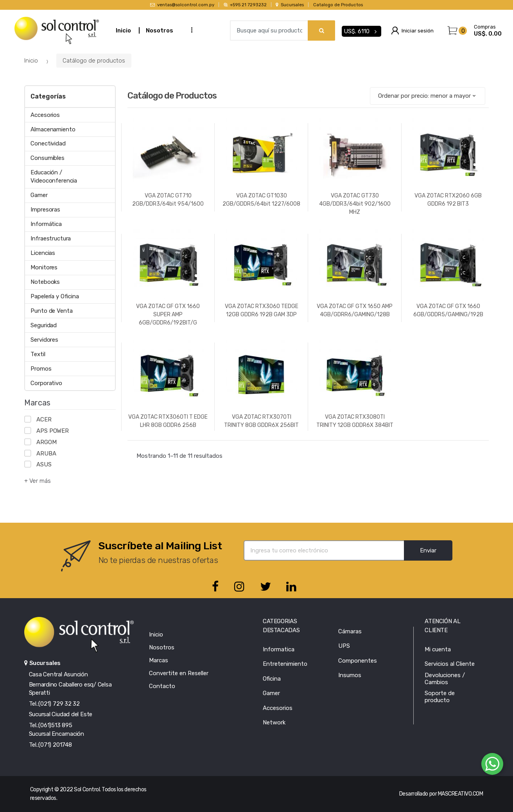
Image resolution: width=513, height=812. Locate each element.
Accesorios (45, 115)
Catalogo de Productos (338, 5)
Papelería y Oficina (55, 296)
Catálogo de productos (94, 61)
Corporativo (46, 383)
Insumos (350, 675)
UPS (344, 646)
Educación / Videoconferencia (54, 177)
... (189, 30)
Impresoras (45, 210)
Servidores (44, 340)
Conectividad (48, 143)
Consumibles (47, 158)
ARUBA (46, 454)
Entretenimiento (285, 664)
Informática (46, 224)
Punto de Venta (51, 311)
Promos (41, 369)
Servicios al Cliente (450, 664)
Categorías (48, 96)
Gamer (39, 195)
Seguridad (44, 325)
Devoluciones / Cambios (445, 679)
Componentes (358, 661)
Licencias (43, 253)
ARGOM (46, 442)
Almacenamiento (53, 129)
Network (274, 722)
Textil (38, 354)
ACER (44, 419)
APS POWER (53, 431)
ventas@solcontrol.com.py (182, 5)
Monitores (44, 267)
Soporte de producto (440, 697)
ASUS (44, 464)
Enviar (428, 550)
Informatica (279, 649)
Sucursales (290, 5)
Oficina (272, 679)
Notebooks (45, 282)
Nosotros (160, 30)
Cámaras (350, 631)
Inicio (123, 30)
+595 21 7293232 (245, 5)
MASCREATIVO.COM (461, 794)
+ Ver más (38, 481)
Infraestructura (51, 238)
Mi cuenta (438, 649)
